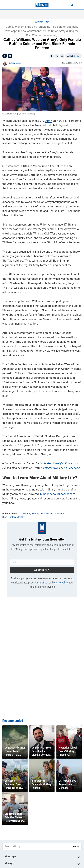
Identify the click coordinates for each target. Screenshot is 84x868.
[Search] (72, 5)
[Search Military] (37, 846)
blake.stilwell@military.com (61, 463)
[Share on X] (57, 56)
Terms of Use (42, 583)
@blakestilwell (51, 468)
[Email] (62, 56)
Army (49, 121)
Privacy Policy (60, 583)
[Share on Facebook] (51, 56)
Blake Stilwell (16, 63)
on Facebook (72, 468)
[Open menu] (4, 5)
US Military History (42, 22)
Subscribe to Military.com (56, 494)
